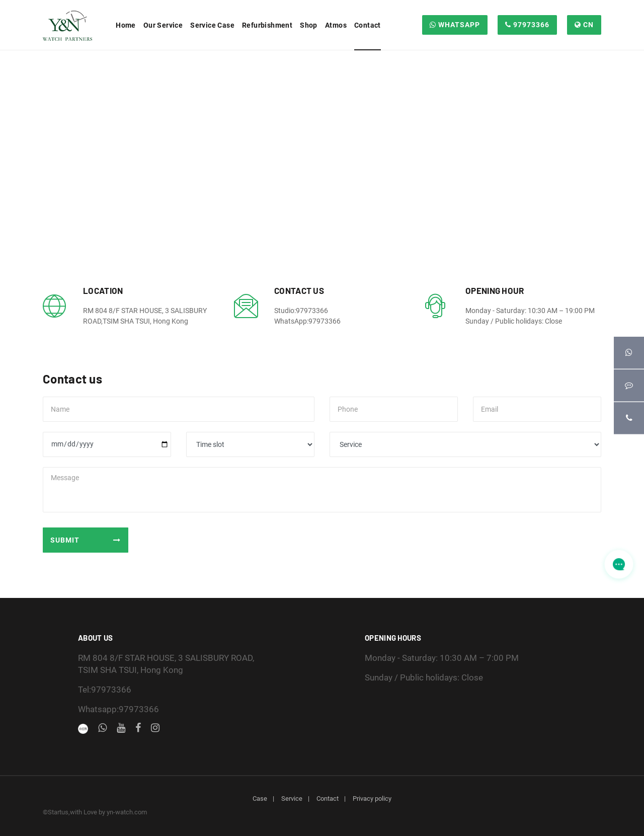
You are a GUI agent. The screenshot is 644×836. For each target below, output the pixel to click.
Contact (328, 799)
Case (260, 799)
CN (584, 25)
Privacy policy (372, 799)
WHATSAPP (455, 25)
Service (292, 799)
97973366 (527, 25)
